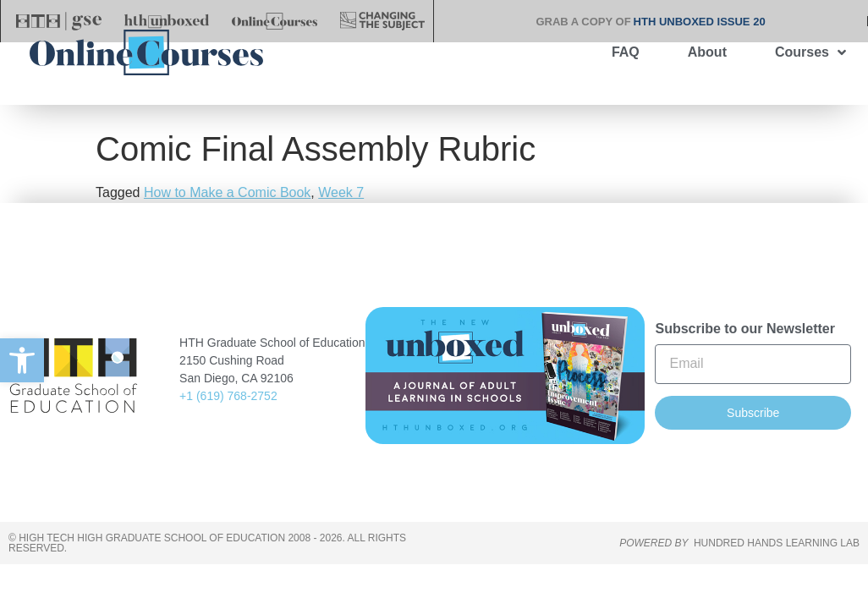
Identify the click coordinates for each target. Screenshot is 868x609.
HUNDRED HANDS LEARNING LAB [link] (777, 568)
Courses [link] (810, 52)
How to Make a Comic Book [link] (227, 218)
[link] (22, 360)
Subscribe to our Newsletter (745, 354)
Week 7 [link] (341, 218)
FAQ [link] (626, 52)
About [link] (707, 52)
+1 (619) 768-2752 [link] (228, 420)
